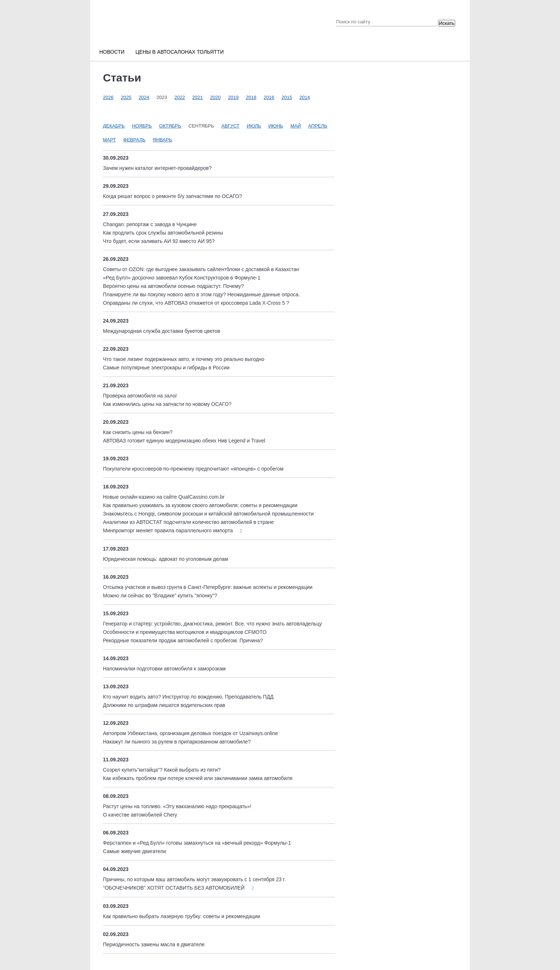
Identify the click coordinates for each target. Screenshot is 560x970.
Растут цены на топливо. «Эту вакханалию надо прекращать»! (177, 806)
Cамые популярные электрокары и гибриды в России (166, 368)
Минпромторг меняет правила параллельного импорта (169, 530)
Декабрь (114, 126)
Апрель (318, 126)
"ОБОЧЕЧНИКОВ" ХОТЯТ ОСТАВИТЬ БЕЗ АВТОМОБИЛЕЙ (174, 888)
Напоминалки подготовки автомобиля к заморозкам (164, 669)
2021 (198, 97)
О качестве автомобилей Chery (140, 815)
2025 (126, 97)
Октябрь (170, 126)
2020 (216, 97)
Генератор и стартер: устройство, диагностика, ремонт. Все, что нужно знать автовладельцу (212, 624)
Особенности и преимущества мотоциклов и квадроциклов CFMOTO (185, 632)
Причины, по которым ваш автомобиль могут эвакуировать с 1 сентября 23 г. (194, 879)
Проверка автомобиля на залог (140, 396)
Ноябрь (142, 126)
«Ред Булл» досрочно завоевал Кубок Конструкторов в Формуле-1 (182, 278)
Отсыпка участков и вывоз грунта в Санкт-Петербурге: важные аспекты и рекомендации (208, 587)
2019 (233, 97)
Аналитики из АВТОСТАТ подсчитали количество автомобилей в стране (188, 522)
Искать (447, 23)
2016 (269, 97)
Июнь (276, 126)
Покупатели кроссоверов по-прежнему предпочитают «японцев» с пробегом (193, 469)
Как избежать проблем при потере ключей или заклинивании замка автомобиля (198, 778)
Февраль (135, 140)
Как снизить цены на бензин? (138, 432)
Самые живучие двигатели (135, 851)
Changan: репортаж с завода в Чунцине (150, 224)
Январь (163, 140)
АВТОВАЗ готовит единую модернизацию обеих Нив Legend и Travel (184, 441)
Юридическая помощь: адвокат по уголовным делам (166, 559)
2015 (287, 97)
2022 (180, 97)
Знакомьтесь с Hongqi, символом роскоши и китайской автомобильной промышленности (208, 514)
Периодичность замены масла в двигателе (154, 944)
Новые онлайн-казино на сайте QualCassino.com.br (164, 497)
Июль (254, 126)
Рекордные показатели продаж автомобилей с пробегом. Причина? (183, 640)
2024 (144, 97)
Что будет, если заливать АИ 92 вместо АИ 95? (159, 241)
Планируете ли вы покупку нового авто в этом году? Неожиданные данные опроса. (201, 294)
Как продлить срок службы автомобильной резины (163, 233)
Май (296, 126)
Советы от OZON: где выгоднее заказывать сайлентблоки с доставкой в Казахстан (201, 269)
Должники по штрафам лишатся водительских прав (164, 705)
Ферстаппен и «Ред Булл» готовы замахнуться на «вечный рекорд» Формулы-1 (197, 843)
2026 (108, 97)
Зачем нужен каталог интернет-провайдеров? (157, 168)
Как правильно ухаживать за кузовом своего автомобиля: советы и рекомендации (200, 505)
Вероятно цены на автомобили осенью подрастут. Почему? (173, 286)
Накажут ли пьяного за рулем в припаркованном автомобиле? (177, 742)
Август (231, 126)
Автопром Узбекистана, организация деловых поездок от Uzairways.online (190, 733)
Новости (112, 52)
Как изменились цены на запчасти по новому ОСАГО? (167, 404)
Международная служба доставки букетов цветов (162, 331)
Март (110, 140)
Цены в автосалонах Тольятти (180, 52)
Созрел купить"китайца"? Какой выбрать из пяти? (162, 770)
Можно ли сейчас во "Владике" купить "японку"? (160, 596)
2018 (251, 97)
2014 (305, 97)
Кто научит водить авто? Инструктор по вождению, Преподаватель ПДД (188, 697)
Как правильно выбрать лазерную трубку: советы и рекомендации (182, 916)
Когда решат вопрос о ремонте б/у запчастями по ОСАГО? (172, 196)
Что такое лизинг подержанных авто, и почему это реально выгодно (184, 359)
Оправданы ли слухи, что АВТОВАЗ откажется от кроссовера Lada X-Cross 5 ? (196, 303)
